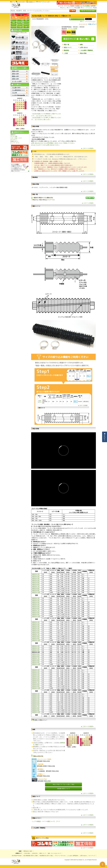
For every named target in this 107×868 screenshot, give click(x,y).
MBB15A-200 (36, 576)
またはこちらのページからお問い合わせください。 (46, 145)
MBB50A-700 (36, 706)
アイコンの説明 (73, 29)
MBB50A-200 (36, 696)
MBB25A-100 (36, 622)
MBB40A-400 (36, 676)
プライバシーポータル (60, 856)
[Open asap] (102, 864)
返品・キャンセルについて (54, 853)
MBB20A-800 (36, 612)
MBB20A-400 (36, 604)
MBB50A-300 (36, 698)
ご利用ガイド (31, 2)
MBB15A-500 (36, 582)
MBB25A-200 (36, 624)
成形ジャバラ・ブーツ (54, 821)
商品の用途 (83, 53)
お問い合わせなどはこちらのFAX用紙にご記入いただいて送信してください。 (53, 143)
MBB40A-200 (36, 672)
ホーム (13, 2)
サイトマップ (92, 856)
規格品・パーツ (41, 821)
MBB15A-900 (36, 590)
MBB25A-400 (36, 628)
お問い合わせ (84, 47)
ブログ (39, 2)
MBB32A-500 (36, 654)
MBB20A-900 (36, 614)
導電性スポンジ (14, 141)
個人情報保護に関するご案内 (31, 856)
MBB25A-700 (36, 634)
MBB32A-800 (36, 660)
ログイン (64, 8)
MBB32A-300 (36, 650)
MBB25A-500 (36, 630)
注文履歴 (78, 8)
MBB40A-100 (36, 670)
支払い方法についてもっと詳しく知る (64, 784)
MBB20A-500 (36, 606)
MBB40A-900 (36, 686)
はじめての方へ (21, 2)
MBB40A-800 (36, 684)
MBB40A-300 (36, 674)
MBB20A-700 (36, 610)
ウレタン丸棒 (14, 136)
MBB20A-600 (36, 608)
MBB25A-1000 (36, 640)
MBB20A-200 (36, 600)
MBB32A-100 (36, 646)
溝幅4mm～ (13, 135)
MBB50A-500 (36, 702)
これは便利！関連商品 (86, 50)
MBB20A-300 (36, 602)
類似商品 (66, 50)
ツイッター (46, 2)
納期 (81, 45)
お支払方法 (35, 853)
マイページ (71, 8)
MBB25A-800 (36, 636)
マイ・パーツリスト (87, 8)
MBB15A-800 (36, 588)
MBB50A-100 (36, 694)
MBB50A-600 (36, 704)
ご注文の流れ (27, 853)
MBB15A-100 (36, 574)
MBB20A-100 (36, 598)
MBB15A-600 (36, 584)
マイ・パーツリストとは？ (88, 22)
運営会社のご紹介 (28, 851)
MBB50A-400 (36, 700)
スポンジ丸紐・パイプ (16, 138)
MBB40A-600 (36, 680)
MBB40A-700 (36, 682)
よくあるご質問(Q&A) (73, 856)
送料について (43, 853)
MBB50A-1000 (36, 712)
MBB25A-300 (36, 626)
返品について (68, 47)
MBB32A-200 (36, 648)
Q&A (96, 8)
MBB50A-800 (36, 708)
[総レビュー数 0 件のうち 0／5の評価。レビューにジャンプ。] (88, 24)
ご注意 (66, 53)
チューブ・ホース (15, 143)
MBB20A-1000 (36, 616)
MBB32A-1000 (36, 664)
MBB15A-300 (36, 578)
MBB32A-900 (36, 662)
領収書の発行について (64, 789)
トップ (34, 821)
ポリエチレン (14, 140)
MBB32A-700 (36, 658)
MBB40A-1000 (36, 688)
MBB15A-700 (36, 586)
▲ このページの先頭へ (87, 148)
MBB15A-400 (36, 580)
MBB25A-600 (36, 632)
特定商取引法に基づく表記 (46, 856)
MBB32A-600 (36, 656)
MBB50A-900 (36, 710)
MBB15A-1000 (36, 592)
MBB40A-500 (36, 678)
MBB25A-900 (36, 638)
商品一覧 (66, 45)
